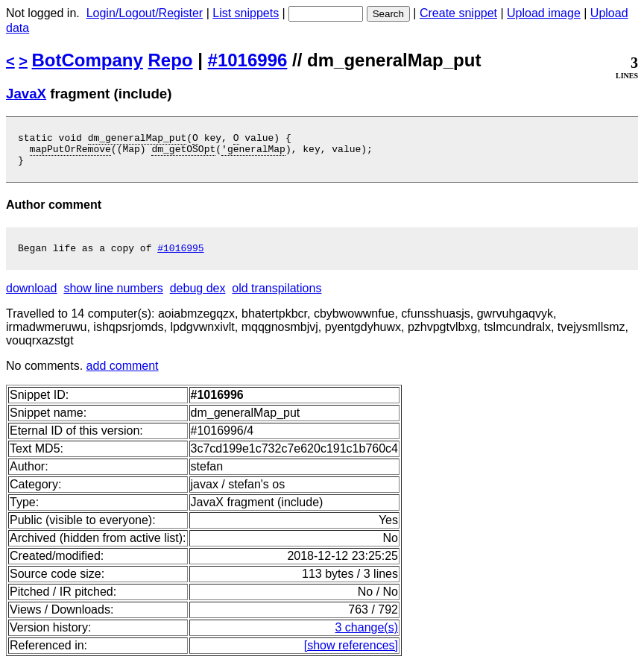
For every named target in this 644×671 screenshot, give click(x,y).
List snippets (246, 13)
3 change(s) (367, 636)
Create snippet (458, 13)
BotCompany (88, 60)
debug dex (198, 297)
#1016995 (180, 256)
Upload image (544, 13)
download (32, 297)
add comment (123, 375)
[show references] (351, 654)
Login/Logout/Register (145, 13)
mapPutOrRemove (70, 153)
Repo (171, 60)
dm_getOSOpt (183, 153)
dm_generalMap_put (138, 139)
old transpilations (277, 297)
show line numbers (113, 297)
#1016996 (248, 60)
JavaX (26, 94)
